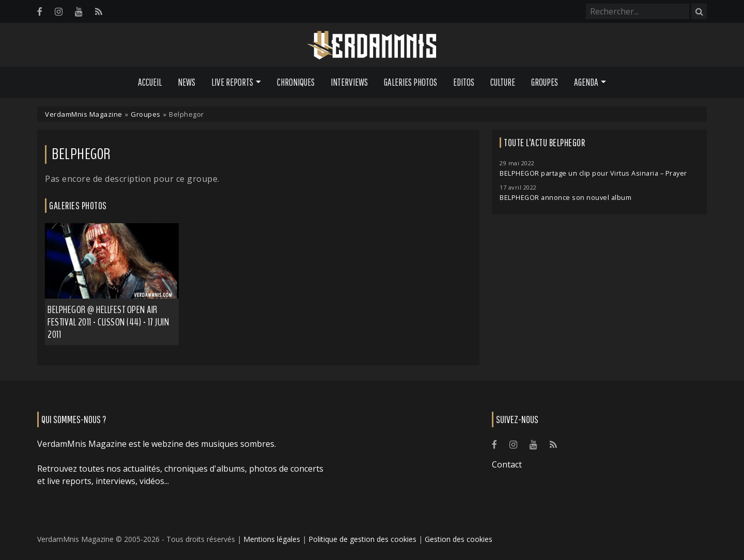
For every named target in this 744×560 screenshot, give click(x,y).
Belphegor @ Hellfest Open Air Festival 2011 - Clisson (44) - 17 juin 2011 (108, 322)
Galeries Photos (410, 82)
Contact (507, 464)
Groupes (545, 82)
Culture (503, 82)
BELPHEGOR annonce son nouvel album (565, 198)
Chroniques (296, 82)
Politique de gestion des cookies (362, 539)
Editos (464, 82)
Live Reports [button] (232, 82)
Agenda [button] (586, 82)
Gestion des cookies (459, 539)
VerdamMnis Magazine (84, 114)
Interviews (349, 82)
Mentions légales (272, 539)
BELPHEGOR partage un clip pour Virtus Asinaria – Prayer (593, 173)
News (187, 82)
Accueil (150, 82)
